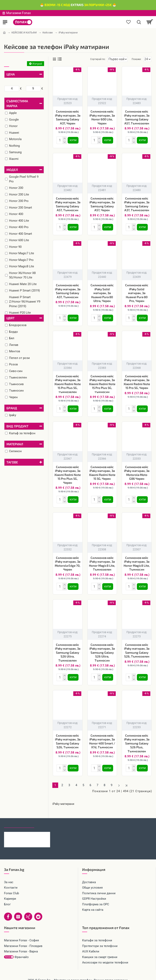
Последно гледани (19, 817)
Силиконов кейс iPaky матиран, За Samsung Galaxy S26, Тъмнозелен (137, 646)
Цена (11, 74)
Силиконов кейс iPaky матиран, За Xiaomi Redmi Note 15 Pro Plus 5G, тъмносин (102, 381)
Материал (15, 444)
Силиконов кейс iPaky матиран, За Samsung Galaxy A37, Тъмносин (68, 289)
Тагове (12, 462)
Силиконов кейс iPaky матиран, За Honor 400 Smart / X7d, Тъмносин (102, 736)
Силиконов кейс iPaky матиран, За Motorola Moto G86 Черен (137, 470)
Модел (12, 170)
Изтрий (37, 64)
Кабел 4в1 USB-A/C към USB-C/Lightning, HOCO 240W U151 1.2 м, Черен (33, 828)
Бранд (12, 408)
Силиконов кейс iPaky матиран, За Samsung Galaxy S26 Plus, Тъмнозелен (137, 738)
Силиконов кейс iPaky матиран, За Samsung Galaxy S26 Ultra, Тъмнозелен (68, 648)
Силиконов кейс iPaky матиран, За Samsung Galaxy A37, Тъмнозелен (137, 203)
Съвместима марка (17, 103)
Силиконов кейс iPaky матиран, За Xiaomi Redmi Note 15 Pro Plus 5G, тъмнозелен (68, 381)
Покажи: (136, 59)
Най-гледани (49, 817)
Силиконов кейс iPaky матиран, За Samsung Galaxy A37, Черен (68, 117)
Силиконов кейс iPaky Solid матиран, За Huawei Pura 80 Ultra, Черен (102, 291)
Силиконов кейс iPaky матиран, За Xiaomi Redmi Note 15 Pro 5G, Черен (137, 380)
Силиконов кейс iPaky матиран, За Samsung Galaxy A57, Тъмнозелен (137, 117)
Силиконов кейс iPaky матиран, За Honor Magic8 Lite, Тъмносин (137, 560)
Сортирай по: (83, 59)
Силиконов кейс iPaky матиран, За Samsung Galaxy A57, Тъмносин (68, 203)
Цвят (10, 318)
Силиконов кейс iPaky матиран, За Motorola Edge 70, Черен (68, 560)
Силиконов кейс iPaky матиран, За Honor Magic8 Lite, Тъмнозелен (102, 560)
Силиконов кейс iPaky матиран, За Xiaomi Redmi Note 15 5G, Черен (102, 470)
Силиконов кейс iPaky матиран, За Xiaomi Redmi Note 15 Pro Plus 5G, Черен (68, 471)
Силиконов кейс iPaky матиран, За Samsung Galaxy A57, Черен (102, 203)
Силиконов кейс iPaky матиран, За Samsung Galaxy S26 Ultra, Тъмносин (102, 648)
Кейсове (48, 33)
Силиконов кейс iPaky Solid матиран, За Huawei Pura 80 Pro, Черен (137, 291)
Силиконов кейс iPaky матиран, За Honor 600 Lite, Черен (102, 117)
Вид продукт (17, 426)
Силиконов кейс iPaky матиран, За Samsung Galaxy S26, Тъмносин (68, 736)
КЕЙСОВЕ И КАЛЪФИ (24, 33)
